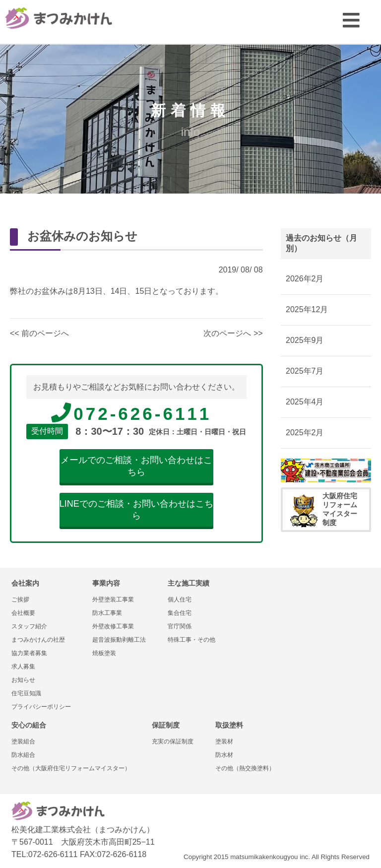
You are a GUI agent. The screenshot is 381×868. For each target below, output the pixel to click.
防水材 (224, 755)
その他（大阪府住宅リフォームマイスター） (71, 768)
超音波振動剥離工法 (119, 640)
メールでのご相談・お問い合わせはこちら (136, 466)
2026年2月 (305, 279)
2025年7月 (305, 371)
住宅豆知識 (26, 693)
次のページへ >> (233, 333)
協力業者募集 (29, 653)
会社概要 (23, 613)
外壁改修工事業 (113, 626)
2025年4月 (305, 402)
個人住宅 (180, 600)
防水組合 (23, 755)
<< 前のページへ (39, 333)
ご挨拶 (20, 600)
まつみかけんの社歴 (38, 640)
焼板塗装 (104, 653)
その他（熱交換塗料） (245, 768)
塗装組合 (23, 741)
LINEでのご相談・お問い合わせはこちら (136, 510)
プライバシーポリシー (41, 707)
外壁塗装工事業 (113, 600)
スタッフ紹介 (29, 626)
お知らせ (23, 680)
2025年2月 (305, 433)
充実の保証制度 (173, 741)
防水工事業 (107, 613)
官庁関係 (180, 626)
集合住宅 (180, 613)
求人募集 (23, 667)
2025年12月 (307, 309)
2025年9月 (305, 340)
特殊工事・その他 (191, 640)
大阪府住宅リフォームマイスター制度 (324, 509)
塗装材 (224, 741)
